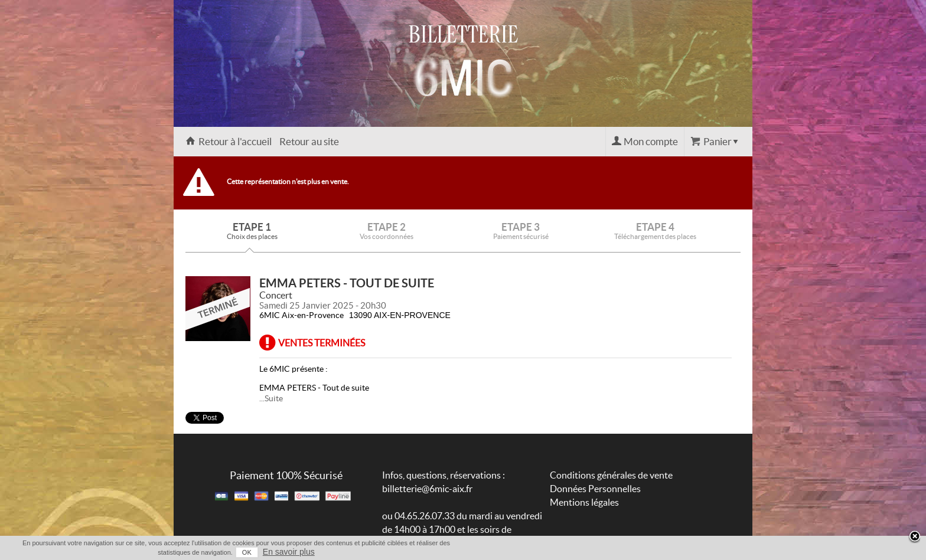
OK (247, 552)
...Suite (271, 398)
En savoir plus (289, 552)
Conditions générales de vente (611, 475)
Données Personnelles (595, 489)
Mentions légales (584, 502)
